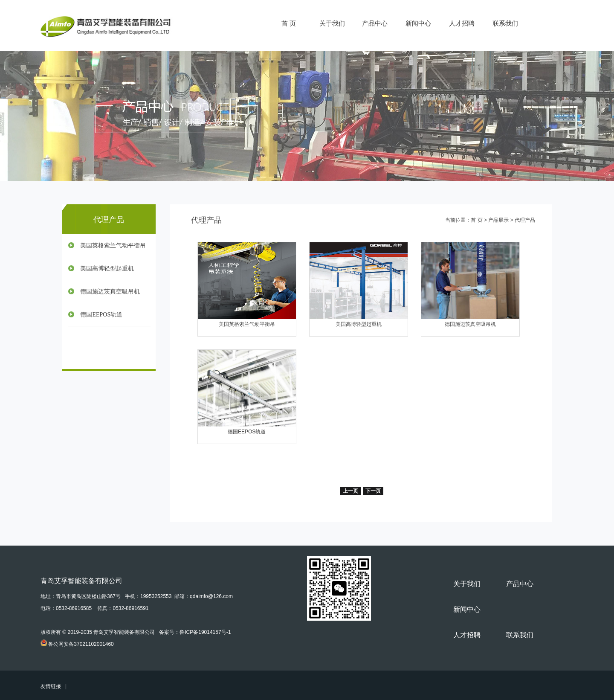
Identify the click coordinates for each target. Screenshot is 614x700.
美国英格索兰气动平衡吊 (113, 245)
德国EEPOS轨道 (101, 315)
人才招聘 (462, 23)
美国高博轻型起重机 (107, 269)
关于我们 (332, 23)
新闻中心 (418, 23)
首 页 (289, 23)
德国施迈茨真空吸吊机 (110, 292)
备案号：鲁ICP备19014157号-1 (195, 632)
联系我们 (505, 23)
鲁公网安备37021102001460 (81, 644)
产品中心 (375, 23)
